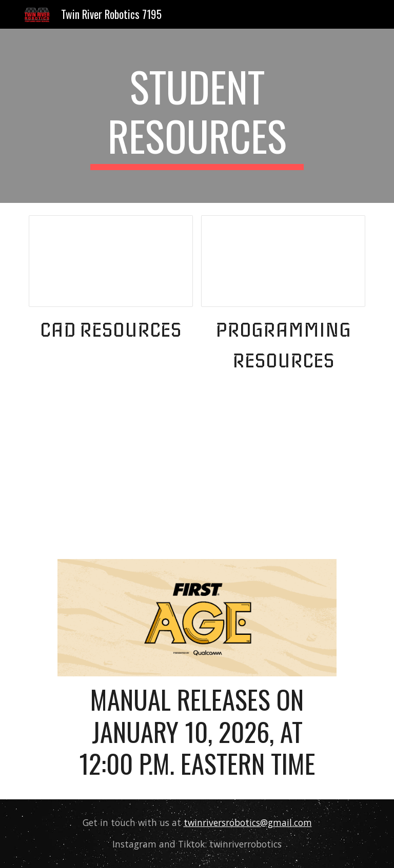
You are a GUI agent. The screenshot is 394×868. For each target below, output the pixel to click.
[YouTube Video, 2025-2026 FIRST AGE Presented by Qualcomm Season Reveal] (197, 471)
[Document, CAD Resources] (111, 261)
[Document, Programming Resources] (283, 261)
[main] (197, 116)
